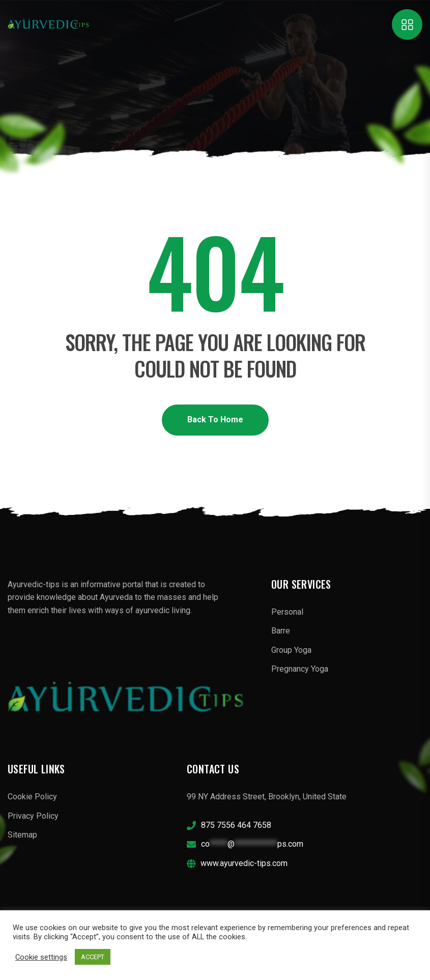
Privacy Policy (33, 816)
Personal (287, 612)
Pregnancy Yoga (300, 669)
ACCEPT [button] (93, 957)
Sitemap (22, 835)
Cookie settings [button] (41, 957)
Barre (281, 631)
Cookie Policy (32, 797)
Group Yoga (291, 650)
